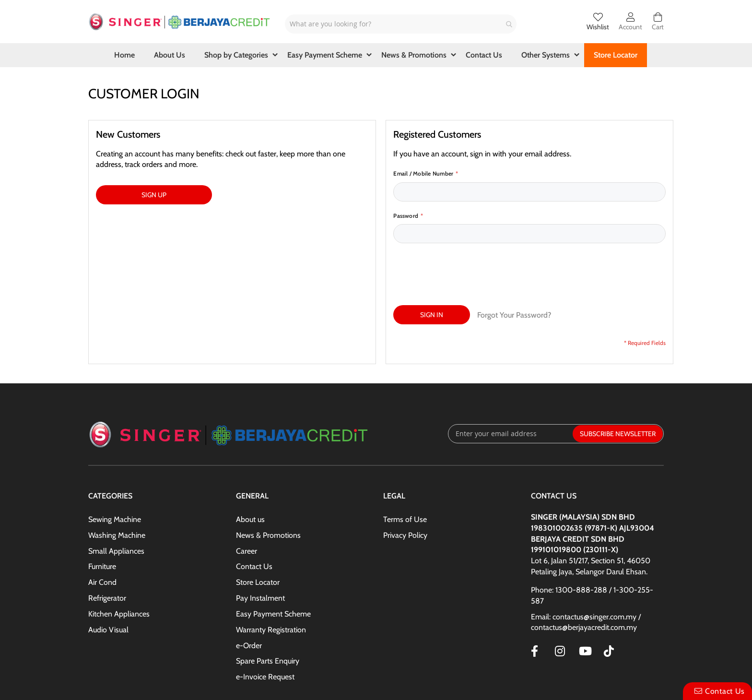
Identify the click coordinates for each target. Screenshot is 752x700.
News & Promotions (268, 491)
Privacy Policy (405, 491)
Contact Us (254, 522)
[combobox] (401, 24)
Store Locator (258, 538)
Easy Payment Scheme (273, 569)
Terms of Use (405, 475)
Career (247, 506)
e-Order (249, 601)
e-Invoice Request (265, 632)
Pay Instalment (260, 553)
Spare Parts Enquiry (268, 616)
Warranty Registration (271, 585)
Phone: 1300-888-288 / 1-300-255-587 (592, 551)
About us (250, 475)
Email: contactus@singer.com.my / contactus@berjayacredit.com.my (586, 578)
